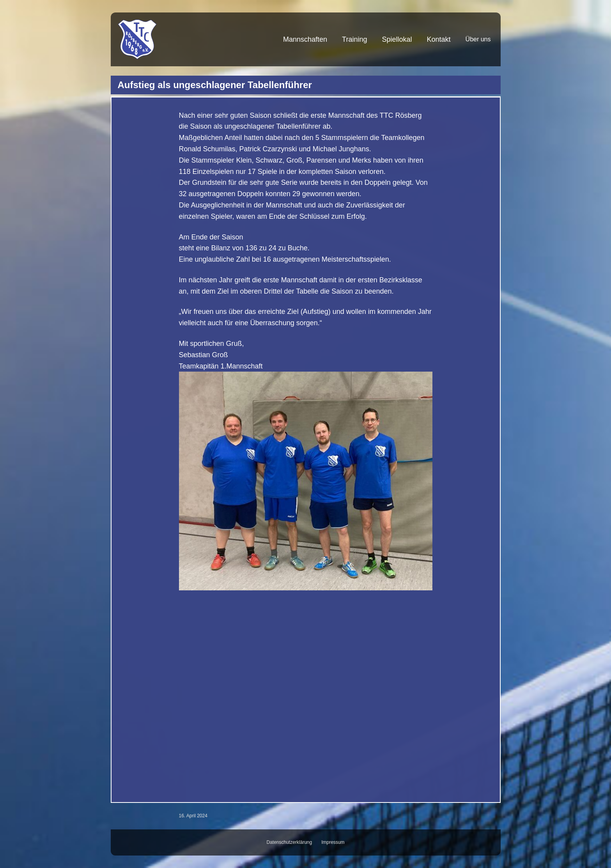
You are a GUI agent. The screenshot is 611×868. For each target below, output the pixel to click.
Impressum (333, 842)
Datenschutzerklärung (289, 842)
